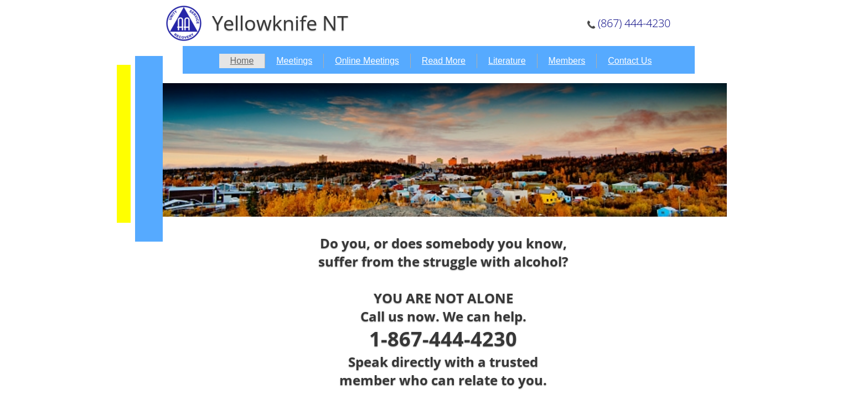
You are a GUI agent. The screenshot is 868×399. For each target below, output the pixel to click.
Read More (444, 61)
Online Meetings (367, 61)
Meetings (294, 61)
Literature (507, 61)
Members (567, 61)
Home (242, 61)
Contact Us (630, 61)
